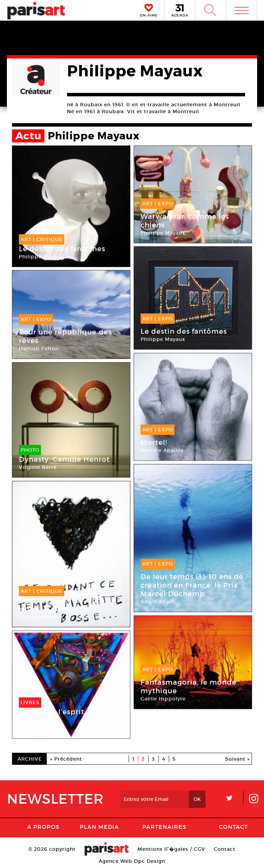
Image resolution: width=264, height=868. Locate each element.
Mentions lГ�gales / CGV (171, 849)
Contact (233, 827)
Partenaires (164, 827)
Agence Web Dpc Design (132, 861)
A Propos (43, 827)
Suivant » (238, 759)
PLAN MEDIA (99, 827)
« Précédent (66, 759)
